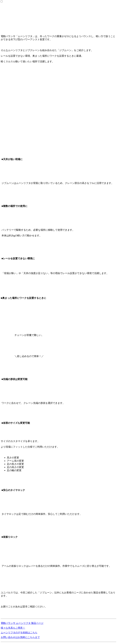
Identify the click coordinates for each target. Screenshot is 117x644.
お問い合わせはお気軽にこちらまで (20, 637)
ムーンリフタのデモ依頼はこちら (19, 633)
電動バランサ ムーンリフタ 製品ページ (22, 623)
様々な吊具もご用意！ (13, 628)
